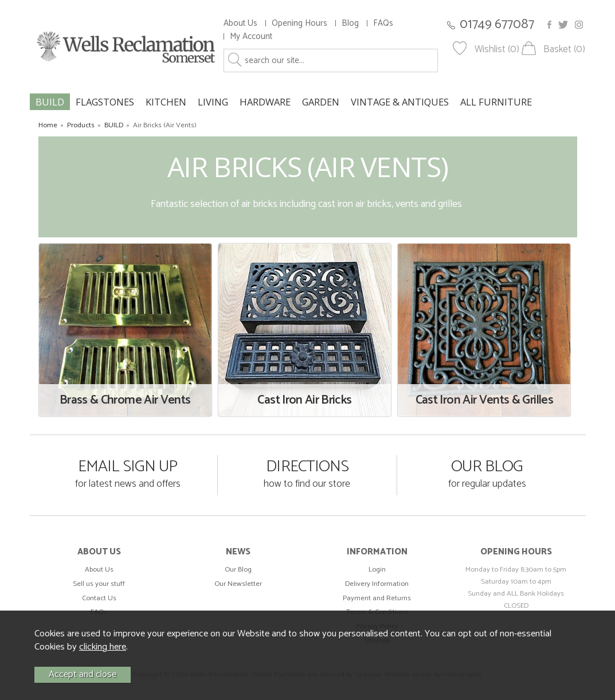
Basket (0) (564, 50)
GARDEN (321, 102)
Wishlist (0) (497, 50)
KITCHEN (166, 102)
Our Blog (238, 570)
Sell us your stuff (99, 584)
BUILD (50, 102)
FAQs (383, 23)
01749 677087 (497, 24)
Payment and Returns (377, 598)
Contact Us (99, 598)
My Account (251, 36)
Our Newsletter (238, 584)
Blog (350, 23)
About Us (240, 23)
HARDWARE (265, 102)
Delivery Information (377, 584)
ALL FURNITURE (496, 102)
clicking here (103, 647)
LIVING (213, 102)
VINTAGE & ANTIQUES (400, 102)
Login (377, 570)
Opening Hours (299, 23)
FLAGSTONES (105, 102)
